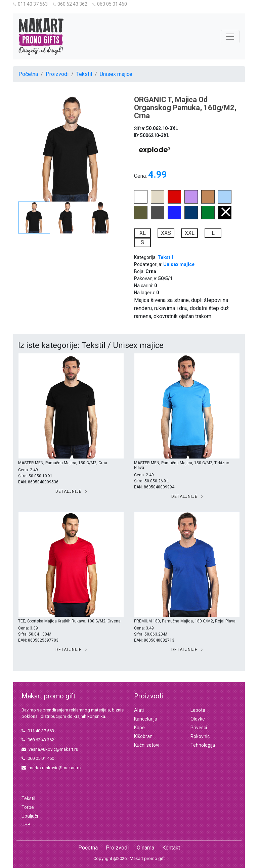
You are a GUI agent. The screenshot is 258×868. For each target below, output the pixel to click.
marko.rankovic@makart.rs (51, 768)
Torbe (28, 807)
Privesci (199, 728)
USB (26, 825)
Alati (139, 710)
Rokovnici (201, 736)
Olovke (198, 719)
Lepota (198, 710)
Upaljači (30, 816)
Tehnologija (203, 745)
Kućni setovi (147, 745)
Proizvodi (57, 74)
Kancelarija (146, 719)
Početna (28, 74)
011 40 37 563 (30, 4)
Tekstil (84, 74)
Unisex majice (116, 74)
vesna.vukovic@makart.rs (50, 749)
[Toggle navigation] (230, 37)
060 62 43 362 (70, 4)
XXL (190, 233)
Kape (139, 728)
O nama (145, 848)
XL (143, 233)
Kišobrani (144, 736)
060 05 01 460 (110, 4)
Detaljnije (71, 491)
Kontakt (171, 848)
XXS (166, 233)
